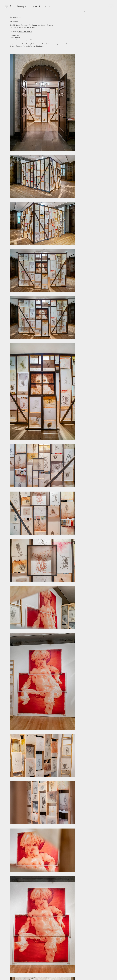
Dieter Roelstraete (25, 31)
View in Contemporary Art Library (23, 40)
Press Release (15, 35)
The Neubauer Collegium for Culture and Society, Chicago (31, 25)
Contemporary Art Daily (30, 7)
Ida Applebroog (16, 17)
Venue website (15, 38)
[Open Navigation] (111, 6)
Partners (87, 12)
